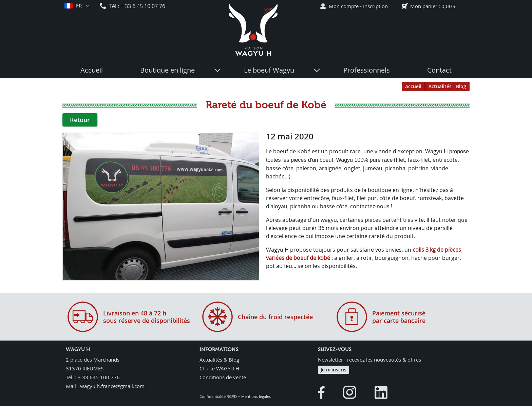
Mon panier (424, 6)
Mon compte (344, 6)
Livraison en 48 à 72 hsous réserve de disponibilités (147, 317)
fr (79, 6)
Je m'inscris (334, 370)
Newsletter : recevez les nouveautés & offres (369, 360)
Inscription (375, 6)
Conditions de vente (223, 377)
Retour (80, 120)
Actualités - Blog (447, 86)
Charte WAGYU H (219, 368)
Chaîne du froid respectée (275, 317)
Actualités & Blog (219, 360)
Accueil (413, 86)
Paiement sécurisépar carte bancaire (399, 317)
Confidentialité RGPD (218, 396)
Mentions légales (256, 396)
